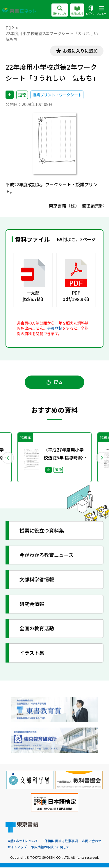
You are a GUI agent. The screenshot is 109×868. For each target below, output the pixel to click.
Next (101, 458)
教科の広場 (77, 11)
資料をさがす (60, 11)
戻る (54, 382)
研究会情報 (32, 604)
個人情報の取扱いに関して (50, 847)
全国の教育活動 (37, 629)
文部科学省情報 (37, 580)
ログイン (91, 11)
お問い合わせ (92, 841)
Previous (8, 458)
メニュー (101, 11)
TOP (10, 28)
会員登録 (55, 328)
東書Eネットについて (23, 841)
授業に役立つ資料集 (42, 531)
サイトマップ (17, 847)
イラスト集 (32, 653)
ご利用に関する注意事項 (60, 841)
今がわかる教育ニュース (47, 555)
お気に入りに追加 (80, 51)
